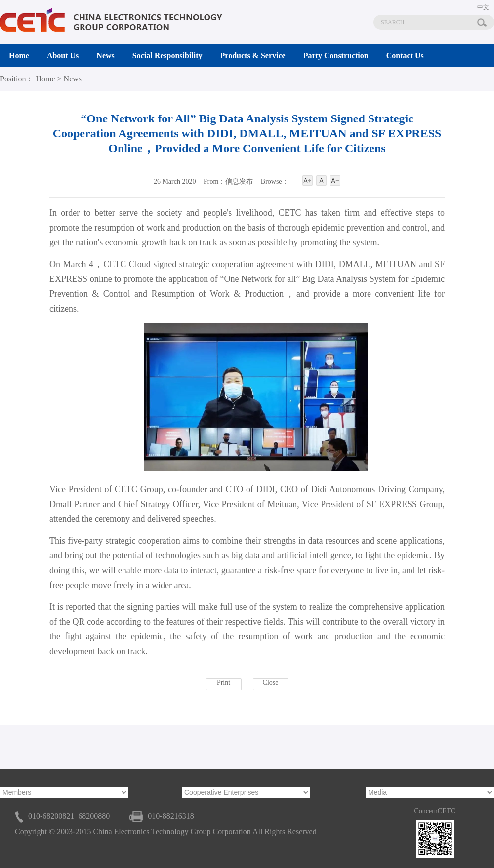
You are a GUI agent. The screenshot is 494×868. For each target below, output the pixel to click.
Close (271, 683)
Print (224, 683)
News (73, 79)
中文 (483, 7)
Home (45, 79)
